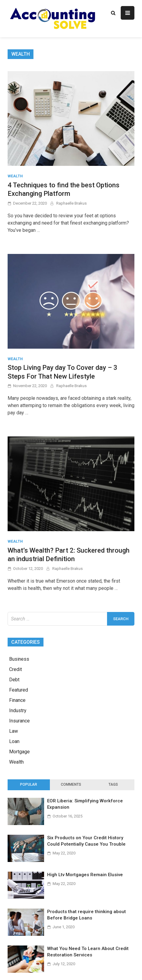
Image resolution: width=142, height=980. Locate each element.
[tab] (29, 785)
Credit (16, 669)
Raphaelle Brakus (71, 203)
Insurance (19, 721)
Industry (18, 710)
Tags (113, 784)
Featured (19, 690)
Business (19, 659)
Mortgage (19, 752)
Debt (14, 680)
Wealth (15, 176)
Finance (17, 700)
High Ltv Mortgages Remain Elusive (85, 875)
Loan (14, 741)
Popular (29, 784)
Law (14, 731)
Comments (71, 784)
